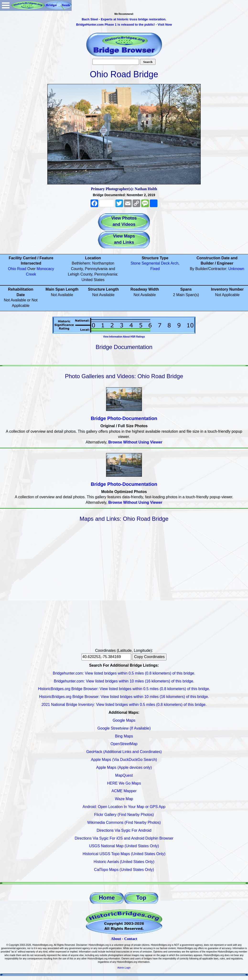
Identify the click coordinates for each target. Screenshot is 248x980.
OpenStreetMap (124, 744)
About (116, 939)
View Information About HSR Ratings (124, 337)
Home (107, 898)
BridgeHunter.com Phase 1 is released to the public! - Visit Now (124, 25)
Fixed (155, 269)
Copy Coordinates (149, 657)
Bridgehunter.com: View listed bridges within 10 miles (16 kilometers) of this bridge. (124, 681)
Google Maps (124, 720)
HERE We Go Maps (124, 783)
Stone (135, 263)
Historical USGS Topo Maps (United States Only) (124, 854)
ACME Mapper (124, 791)
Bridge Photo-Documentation (124, 418)
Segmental (151, 263)
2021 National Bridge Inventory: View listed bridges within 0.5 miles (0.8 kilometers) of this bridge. (124, 705)
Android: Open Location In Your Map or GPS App (124, 807)
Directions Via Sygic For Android (124, 830)
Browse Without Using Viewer (135, 442)
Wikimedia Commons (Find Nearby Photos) (124, 822)
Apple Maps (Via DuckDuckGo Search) (124, 760)
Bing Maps (124, 736)
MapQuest (124, 775)
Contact (131, 939)
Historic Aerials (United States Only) (124, 862)
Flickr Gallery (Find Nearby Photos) (124, 815)
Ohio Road (17, 269)
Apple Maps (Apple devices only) (124, 767)
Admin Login (124, 968)
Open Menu (6, 5)
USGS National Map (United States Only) (124, 846)
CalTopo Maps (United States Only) (124, 870)
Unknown (236, 269)
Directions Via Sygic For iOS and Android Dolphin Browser (124, 838)
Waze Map (124, 799)
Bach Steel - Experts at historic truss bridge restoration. (124, 19)
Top (141, 898)
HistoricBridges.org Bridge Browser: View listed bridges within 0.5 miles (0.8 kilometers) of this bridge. (124, 689)
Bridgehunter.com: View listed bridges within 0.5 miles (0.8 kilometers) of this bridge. (124, 673)
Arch (175, 263)
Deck (165, 263)
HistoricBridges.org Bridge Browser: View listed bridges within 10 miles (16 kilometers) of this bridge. (124, 697)
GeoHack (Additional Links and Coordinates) (124, 752)
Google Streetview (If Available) (124, 728)
